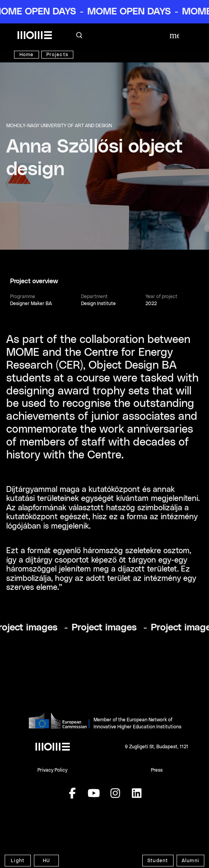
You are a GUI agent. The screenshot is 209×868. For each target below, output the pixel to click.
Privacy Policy (52, 770)
